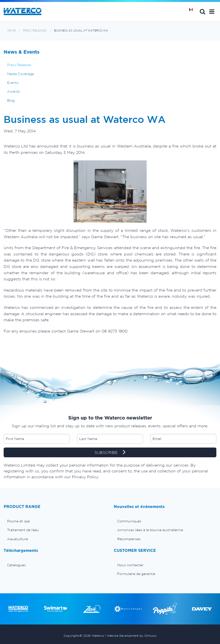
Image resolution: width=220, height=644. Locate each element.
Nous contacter (130, 565)
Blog (11, 100)
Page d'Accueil (193, 11)
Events (13, 83)
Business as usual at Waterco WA (81, 31)
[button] (212, 11)
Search (202, 11)
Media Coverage (20, 74)
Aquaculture (18, 539)
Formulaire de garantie (136, 574)
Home (11, 31)
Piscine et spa (18, 521)
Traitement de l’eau (23, 530)
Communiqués (129, 521)
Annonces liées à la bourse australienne (150, 530)
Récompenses (129, 539)
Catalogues (16, 565)
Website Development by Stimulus (132, 636)
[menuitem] (55, 521)
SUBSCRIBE (110, 453)
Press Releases (35, 31)
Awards (14, 91)
